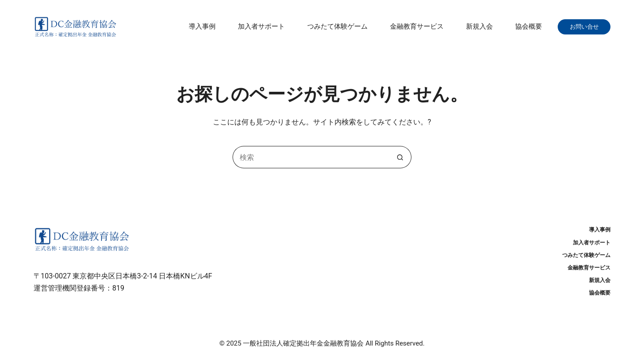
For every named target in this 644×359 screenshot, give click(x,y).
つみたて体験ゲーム (337, 26)
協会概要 (529, 26)
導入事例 (202, 26)
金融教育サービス (417, 26)
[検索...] (311, 157)
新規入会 (479, 26)
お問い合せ (587, 27)
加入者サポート (261, 26)
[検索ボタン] (400, 157)
